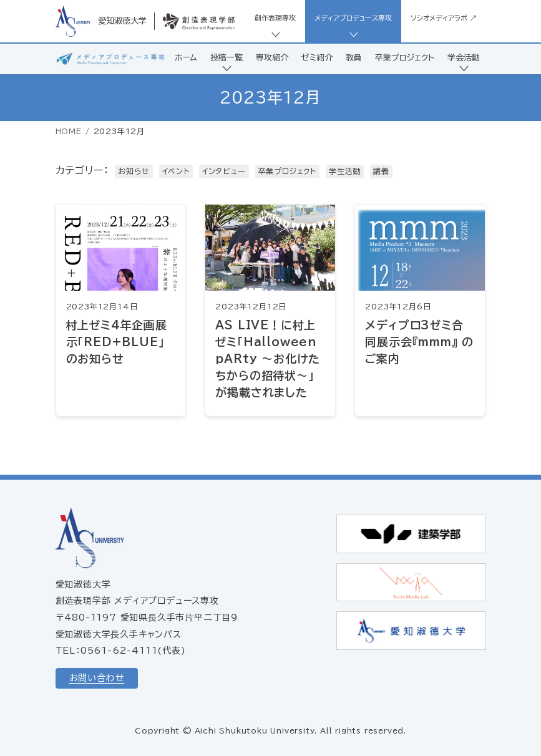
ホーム (186, 58)
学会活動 (464, 58)
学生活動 (345, 171)
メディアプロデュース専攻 (353, 18)
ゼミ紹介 (317, 58)
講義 (381, 171)
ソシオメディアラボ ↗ (444, 18)
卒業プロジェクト (405, 58)
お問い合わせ (97, 678)
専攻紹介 (272, 58)
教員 (354, 58)
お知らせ (134, 171)
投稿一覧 (227, 58)
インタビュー (224, 171)
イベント (176, 171)
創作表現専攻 (275, 18)
